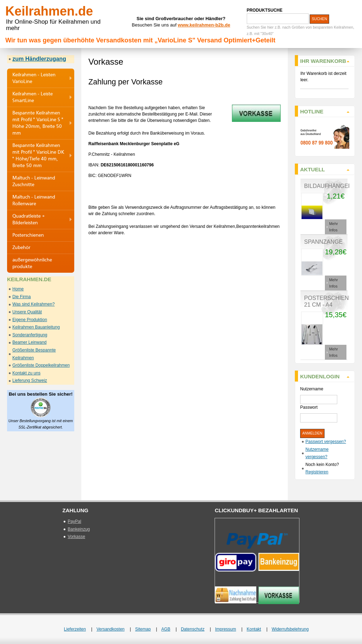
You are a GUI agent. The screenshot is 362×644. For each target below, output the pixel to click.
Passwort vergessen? (326, 442)
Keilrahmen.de (49, 11)
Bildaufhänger (328, 186)
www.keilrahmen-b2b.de (204, 25)
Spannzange (323, 242)
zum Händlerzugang (39, 59)
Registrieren (317, 472)
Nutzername (312, 389)
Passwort (309, 407)
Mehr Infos (334, 227)
